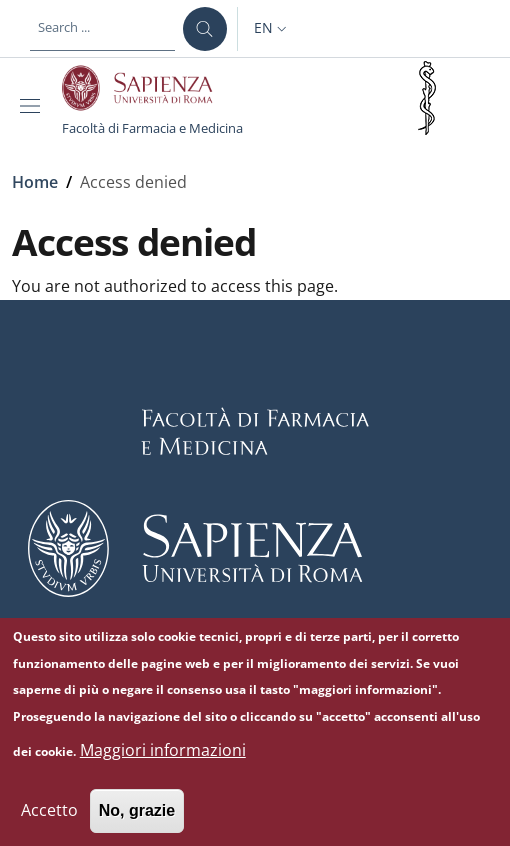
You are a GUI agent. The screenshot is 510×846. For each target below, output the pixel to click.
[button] (272, 29)
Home (35, 182)
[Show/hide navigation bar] (34, 106)
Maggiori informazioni (163, 764)
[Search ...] (205, 29)
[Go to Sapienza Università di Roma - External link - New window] (148, 88)
